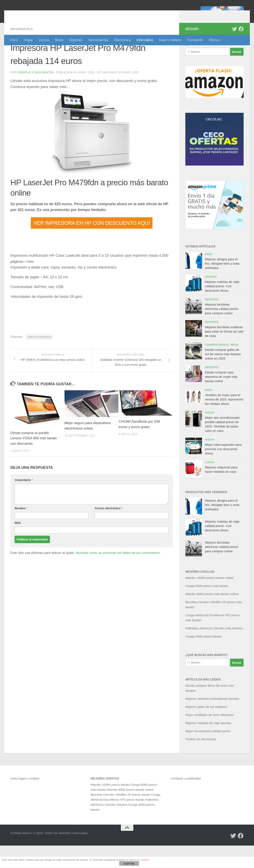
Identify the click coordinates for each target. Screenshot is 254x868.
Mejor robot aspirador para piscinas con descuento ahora (223, 471)
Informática (145, 40)
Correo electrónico (109, 530)
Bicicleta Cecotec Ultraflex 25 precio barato (121, 817)
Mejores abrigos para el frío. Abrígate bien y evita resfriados (222, 286)
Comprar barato (217, 367)
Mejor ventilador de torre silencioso (210, 737)
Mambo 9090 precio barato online (130, 812)
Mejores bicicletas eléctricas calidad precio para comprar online (222, 331)
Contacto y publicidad (186, 801)
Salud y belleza (170, 40)
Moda (59, 40)
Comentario (24, 502)
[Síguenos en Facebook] (241, 51)
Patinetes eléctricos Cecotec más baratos (214, 651)
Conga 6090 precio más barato (207, 608)
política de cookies (139, 860)
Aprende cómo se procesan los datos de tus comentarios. (118, 575)
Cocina (44, 40)
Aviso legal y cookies (25, 801)
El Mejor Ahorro (42, 14)
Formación (195, 40)
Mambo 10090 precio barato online (209, 600)
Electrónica (122, 40)
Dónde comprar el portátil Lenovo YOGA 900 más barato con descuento (34, 461)
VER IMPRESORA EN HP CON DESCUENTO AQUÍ (92, 245)
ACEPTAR (129, 864)
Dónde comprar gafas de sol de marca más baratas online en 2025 (223, 376)
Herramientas (98, 40)
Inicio (14, 40)
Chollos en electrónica (201, 762)
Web (18, 545)
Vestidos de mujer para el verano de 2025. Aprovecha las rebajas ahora (224, 422)
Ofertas (214, 40)
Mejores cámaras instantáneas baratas (212, 721)
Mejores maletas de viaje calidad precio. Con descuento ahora (222, 309)
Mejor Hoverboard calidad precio (208, 753)
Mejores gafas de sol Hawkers (206, 729)
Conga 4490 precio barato (203, 659)
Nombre (21, 530)
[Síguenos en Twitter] (234, 51)
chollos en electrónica (39, 359)
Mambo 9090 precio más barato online (212, 616)
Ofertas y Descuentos (36, 95)
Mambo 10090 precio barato (110, 807)
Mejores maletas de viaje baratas (208, 745)
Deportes (76, 40)
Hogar (28, 40)
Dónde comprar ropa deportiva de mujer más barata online (221, 399)
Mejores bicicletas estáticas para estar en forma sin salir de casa (224, 354)
